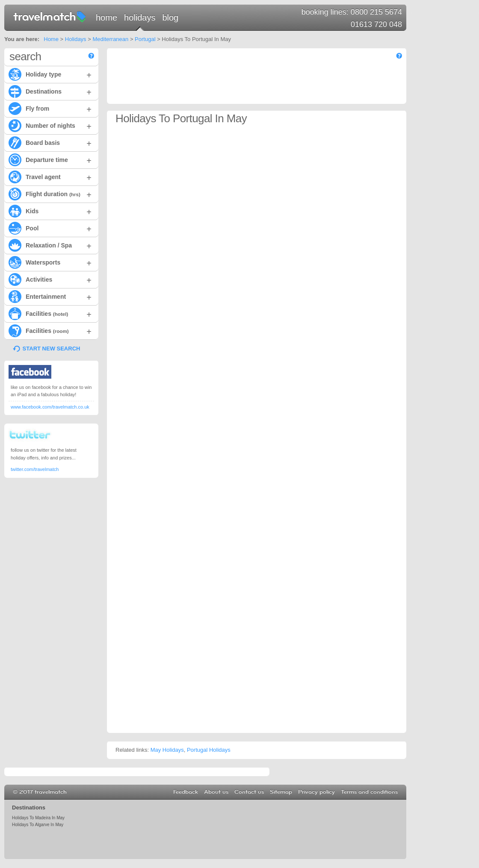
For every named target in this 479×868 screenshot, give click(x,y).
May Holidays (167, 750)
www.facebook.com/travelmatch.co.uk (50, 407)
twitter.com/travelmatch (35, 469)
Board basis (50, 142)
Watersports (50, 262)
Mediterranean (110, 39)
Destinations (50, 91)
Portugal (145, 39)
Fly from (50, 108)
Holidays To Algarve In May (38, 825)
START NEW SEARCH (52, 349)
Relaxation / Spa (50, 245)
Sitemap (281, 792)
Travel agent (50, 177)
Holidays (140, 18)
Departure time (50, 159)
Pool (50, 228)
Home (106, 18)
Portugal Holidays (209, 750)
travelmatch (50, 16)
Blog (170, 18)
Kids (50, 211)
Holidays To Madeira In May (38, 818)
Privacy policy (316, 792)
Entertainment (50, 296)
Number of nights (50, 125)
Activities (50, 279)
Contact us (249, 792)
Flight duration (50, 194)
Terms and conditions (369, 792)
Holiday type (50, 74)
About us (216, 792)
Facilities (50, 313)
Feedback (186, 792)
